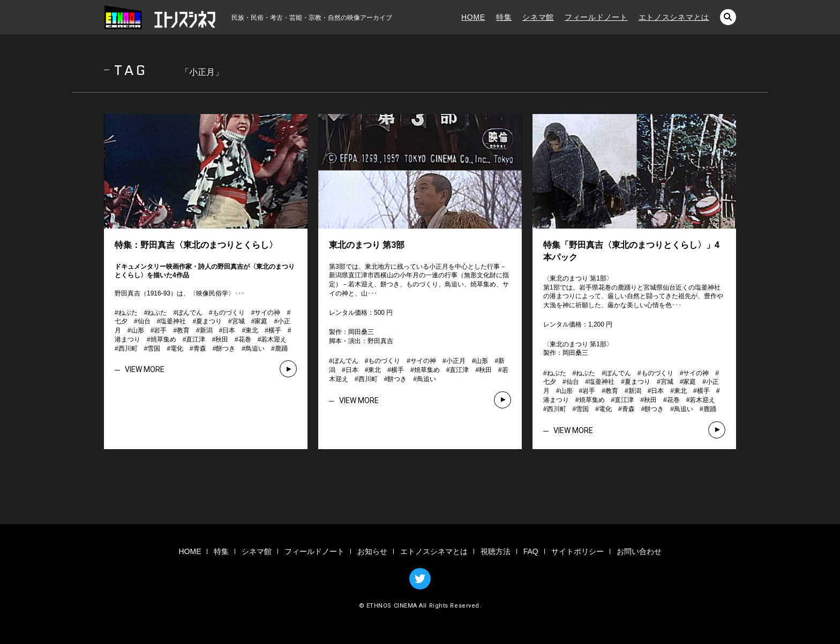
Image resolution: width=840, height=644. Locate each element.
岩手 (160, 330)
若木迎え (274, 339)
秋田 (222, 339)
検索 (728, 17)
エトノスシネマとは (674, 17)
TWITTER (420, 579)
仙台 (144, 321)
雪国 (154, 348)
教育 (183, 330)
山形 (138, 330)
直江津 (196, 339)
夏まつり (209, 321)
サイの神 (267, 313)
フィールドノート (596, 17)
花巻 (245, 339)
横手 (275, 330)
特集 (504, 17)
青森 (200, 348)
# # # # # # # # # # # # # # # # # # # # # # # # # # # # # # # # (204, 331)
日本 (229, 330)
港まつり (127, 339)
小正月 (456, 361)
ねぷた (157, 313)
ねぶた (128, 313)
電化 (177, 348)
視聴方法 (496, 551)
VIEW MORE (145, 369)
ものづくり (229, 313)
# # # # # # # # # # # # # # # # (419, 370)
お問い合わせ (639, 551)
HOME (473, 17)
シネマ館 (538, 17)
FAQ (531, 551)
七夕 (121, 321)
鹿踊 (281, 348)
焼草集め (163, 339)
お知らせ (372, 551)
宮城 (238, 321)
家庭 (261, 321)
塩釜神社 (173, 321)
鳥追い (255, 348)
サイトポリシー (577, 551)
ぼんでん (190, 313)
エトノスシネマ (160, 17)
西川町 (128, 348)
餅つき (226, 348)
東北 (252, 330)
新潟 (206, 330)
